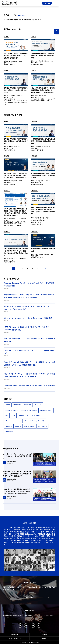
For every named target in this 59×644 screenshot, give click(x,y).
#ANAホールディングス (37, 421)
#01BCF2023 (17, 405)
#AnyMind (18, 426)
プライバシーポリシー (15, 638)
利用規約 (44, 634)
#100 (6, 415)
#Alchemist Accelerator (13, 421)
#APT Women (43, 426)
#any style (8, 426)
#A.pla (13, 415)
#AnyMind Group (30, 426)
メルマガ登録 (47, 3)
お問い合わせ (15, 634)
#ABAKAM (21, 415)
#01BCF (7, 405)
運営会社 (44, 638)
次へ (45, 268)
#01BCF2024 (27, 405)
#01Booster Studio (46, 410)
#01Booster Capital (11, 410)
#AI (28, 415)
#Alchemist (36, 415)
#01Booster (38, 405)
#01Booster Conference (29, 410)
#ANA (25, 421)
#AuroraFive (9, 431)
